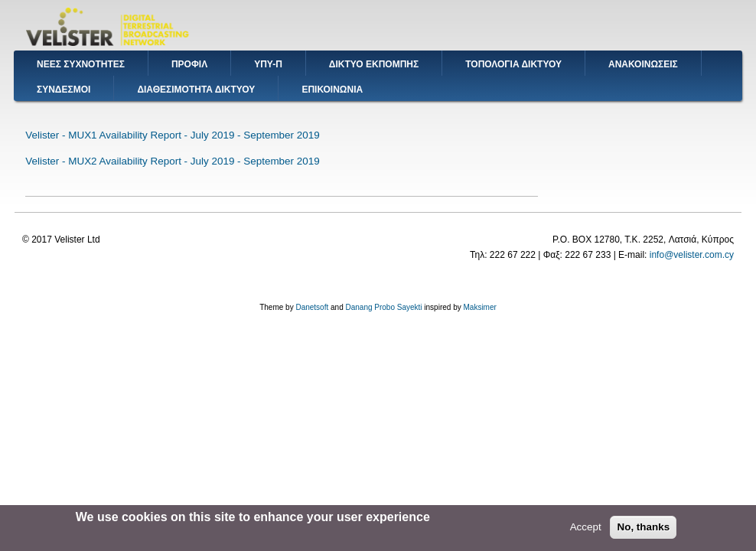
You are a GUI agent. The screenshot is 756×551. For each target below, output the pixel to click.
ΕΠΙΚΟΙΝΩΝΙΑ (332, 90)
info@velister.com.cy (692, 255)
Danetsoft (312, 307)
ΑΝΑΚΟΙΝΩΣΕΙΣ (643, 64)
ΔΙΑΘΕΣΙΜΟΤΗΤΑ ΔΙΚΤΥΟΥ (196, 90)
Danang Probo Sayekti (383, 307)
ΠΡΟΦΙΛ (189, 64)
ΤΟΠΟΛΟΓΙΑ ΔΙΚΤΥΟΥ (513, 64)
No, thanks (643, 529)
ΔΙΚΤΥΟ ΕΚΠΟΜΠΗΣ (374, 64)
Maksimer (479, 307)
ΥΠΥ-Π (268, 64)
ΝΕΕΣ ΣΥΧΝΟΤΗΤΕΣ (81, 64)
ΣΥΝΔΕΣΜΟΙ (64, 90)
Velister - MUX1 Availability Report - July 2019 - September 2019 (172, 135)
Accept (586, 529)
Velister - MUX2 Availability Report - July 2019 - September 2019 (172, 161)
